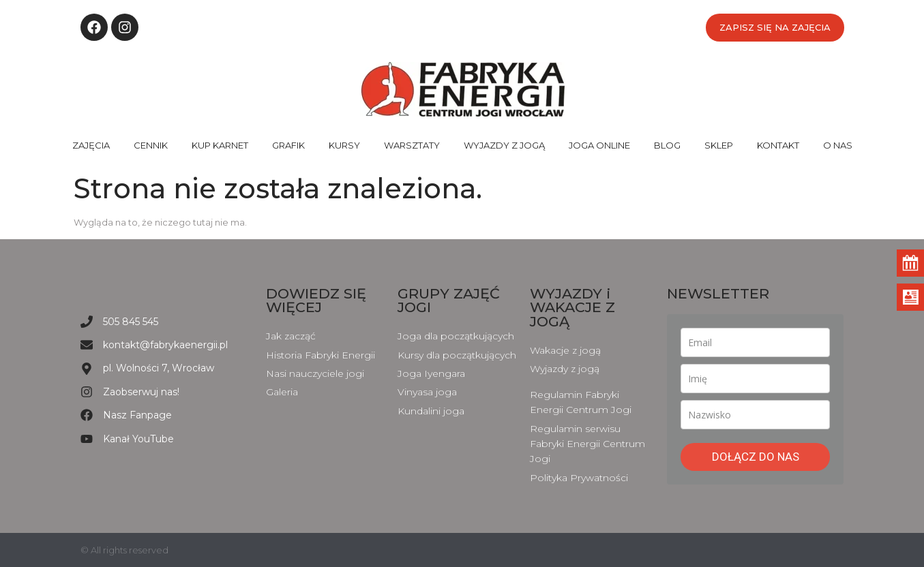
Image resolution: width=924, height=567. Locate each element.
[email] (755, 342)
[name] (755, 379)
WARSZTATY (412, 145)
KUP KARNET (220, 145)
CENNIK (151, 145)
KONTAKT (778, 145)
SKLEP (719, 145)
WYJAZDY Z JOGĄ (504, 145)
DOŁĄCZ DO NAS (756, 457)
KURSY (344, 145)
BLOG (667, 145)
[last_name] (755, 415)
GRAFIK (288, 145)
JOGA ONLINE (599, 145)
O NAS (838, 145)
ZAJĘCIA (91, 145)
